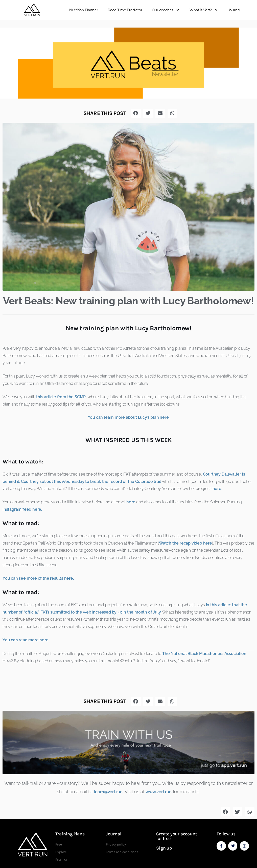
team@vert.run (107, 792)
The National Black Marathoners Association (204, 654)
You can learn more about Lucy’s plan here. (129, 417)
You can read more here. (26, 640)
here (131, 502)
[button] (252, 10)
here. (217, 489)
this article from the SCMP (61, 397)
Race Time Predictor (125, 10)
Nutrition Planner (84, 10)
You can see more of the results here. (38, 578)
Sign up (164, 848)
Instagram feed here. (22, 509)
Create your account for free (177, 836)
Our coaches (166, 10)
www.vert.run (160, 792)
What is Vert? (204, 10)
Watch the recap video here (185, 543)
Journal (234, 10)
